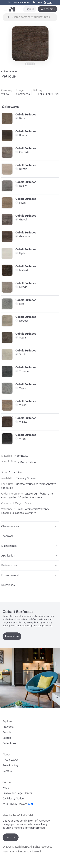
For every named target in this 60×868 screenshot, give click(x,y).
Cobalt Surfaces (9, 71)
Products (8, 727)
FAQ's (6, 788)
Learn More (12, 636)
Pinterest (23, 852)
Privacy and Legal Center (17, 793)
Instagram (9, 852)
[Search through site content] (32, 17)
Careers (7, 771)
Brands (7, 732)
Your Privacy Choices (18, 804)
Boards (7, 738)
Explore (48, 3)
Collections (9, 743)
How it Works (10, 760)
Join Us (11, 837)
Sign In (30, 9)
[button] (5, 9)
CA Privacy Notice (13, 799)
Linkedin (37, 852)
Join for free (48, 9)
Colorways (10, 107)
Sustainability (10, 766)
